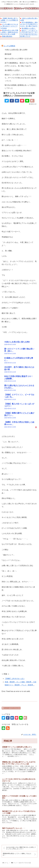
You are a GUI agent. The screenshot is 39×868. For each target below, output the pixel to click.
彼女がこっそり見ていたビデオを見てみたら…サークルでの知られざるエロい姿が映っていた (20, 78)
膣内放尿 (8, 54)
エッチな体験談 (9, 46)
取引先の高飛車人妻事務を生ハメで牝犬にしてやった (20, 87)
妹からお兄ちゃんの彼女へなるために (19, 59)
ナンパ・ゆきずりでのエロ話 (11, 708)
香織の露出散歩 (7, 36)
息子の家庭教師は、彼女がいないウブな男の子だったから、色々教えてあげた (29, 24)
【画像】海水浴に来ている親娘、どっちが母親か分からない (9, 20)
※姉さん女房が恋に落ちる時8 (16, 50)
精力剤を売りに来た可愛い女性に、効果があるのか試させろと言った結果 (9, 32)
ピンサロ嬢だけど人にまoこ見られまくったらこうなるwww (9, 26)
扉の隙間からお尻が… (29, 28)
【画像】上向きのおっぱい (15, 679)
